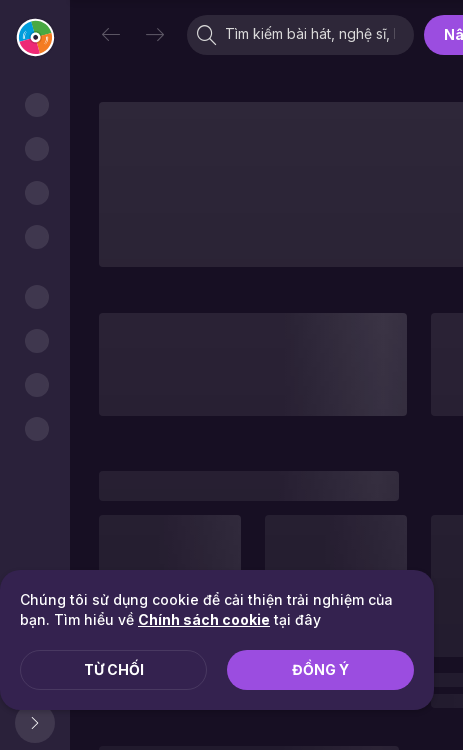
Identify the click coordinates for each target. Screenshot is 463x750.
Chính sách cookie (204, 619)
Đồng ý (320, 669)
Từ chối (114, 669)
